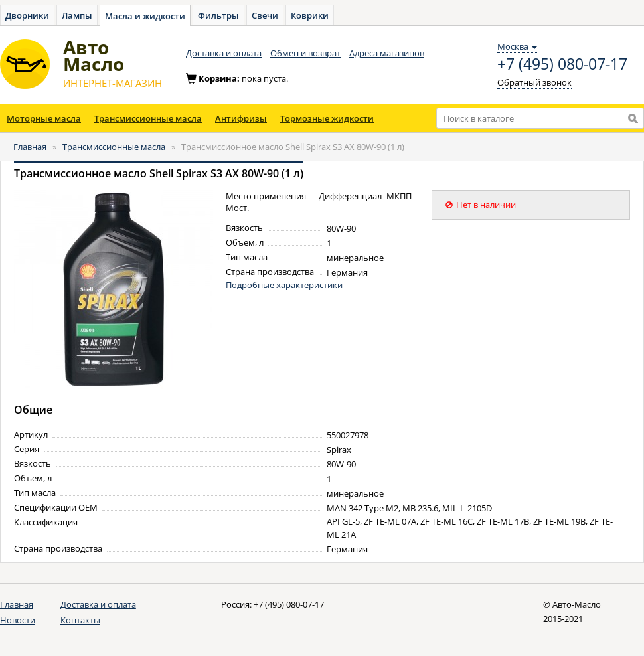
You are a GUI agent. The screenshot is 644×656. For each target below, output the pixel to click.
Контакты (80, 620)
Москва (517, 46)
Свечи (265, 15)
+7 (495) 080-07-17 (562, 64)
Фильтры (218, 15)
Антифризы (241, 118)
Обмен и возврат (305, 53)
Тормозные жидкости (327, 118)
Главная (30, 147)
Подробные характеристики (284, 285)
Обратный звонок (534, 82)
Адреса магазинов (387, 53)
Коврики (310, 15)
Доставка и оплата (224, 53)
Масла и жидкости (145, 16)
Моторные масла (44, 118)
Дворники (27, 15)
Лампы (77, 15)
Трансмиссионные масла (148, 118)
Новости (18, 620)
